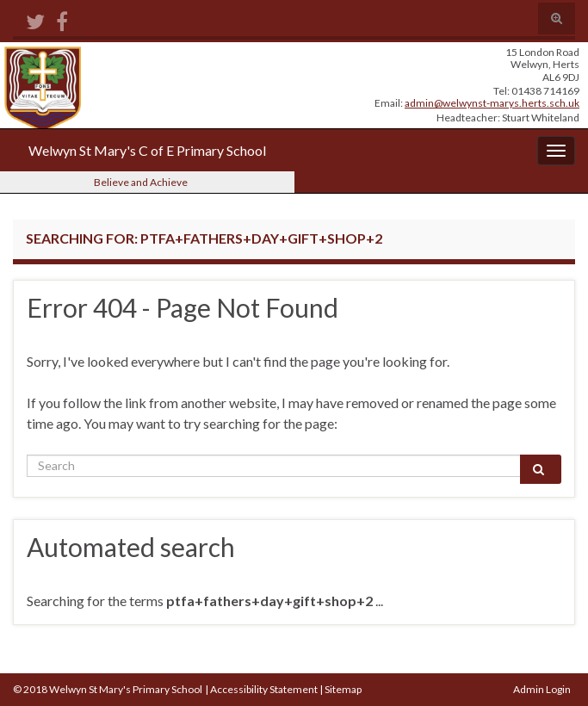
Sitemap (343, 689)
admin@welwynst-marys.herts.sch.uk (492, 103)
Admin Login (542, 689)
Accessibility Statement (264, 689)
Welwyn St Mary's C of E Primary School (147, 150)
